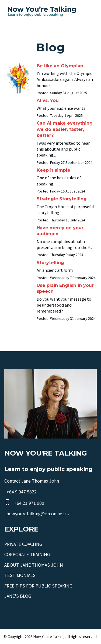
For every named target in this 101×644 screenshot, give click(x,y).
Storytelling (50, 263)
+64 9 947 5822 (22, 492)
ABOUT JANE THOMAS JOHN (34, 565)
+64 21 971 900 (29, 503)
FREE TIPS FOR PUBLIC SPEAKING (38, 586)
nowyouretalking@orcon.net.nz (38, 513)
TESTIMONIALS (20, 575)
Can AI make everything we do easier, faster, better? (65, 129)
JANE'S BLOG (18, 596)
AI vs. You (48, 100)
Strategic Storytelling (62, 199)
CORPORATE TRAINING (27, 554)
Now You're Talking (49, 637)
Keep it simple (53, 170)
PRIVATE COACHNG (23, 544)
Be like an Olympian (60, 66)
